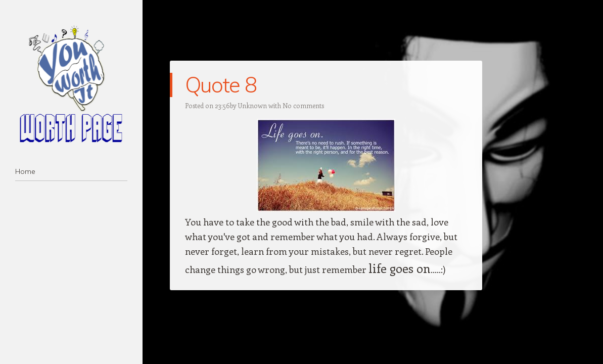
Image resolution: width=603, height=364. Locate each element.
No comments (303, 105)
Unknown (252, 105)
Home (25, 171)
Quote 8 (221, 85)
